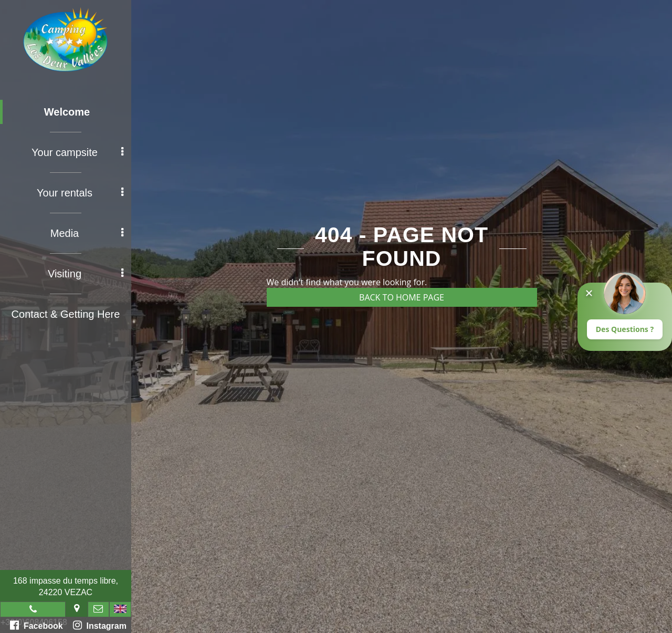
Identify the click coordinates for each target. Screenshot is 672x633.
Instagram (100, 625)
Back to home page (402, 297)
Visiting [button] (86, 274)
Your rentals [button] (80, 193)
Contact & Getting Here (66, 314)
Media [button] (87, 233)
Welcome (67, 112)
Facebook (36, 625)
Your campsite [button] (77, 152)
